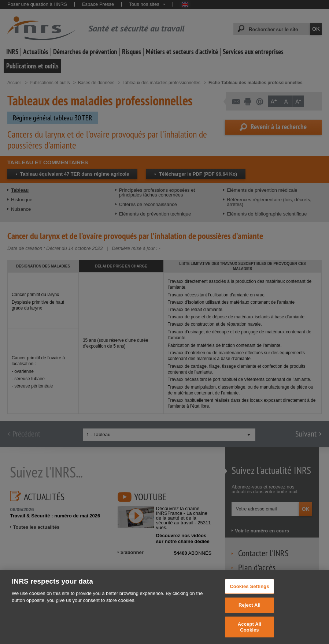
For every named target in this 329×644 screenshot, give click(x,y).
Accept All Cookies (249, 633)
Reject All (249, 611)
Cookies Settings (249, 592)
